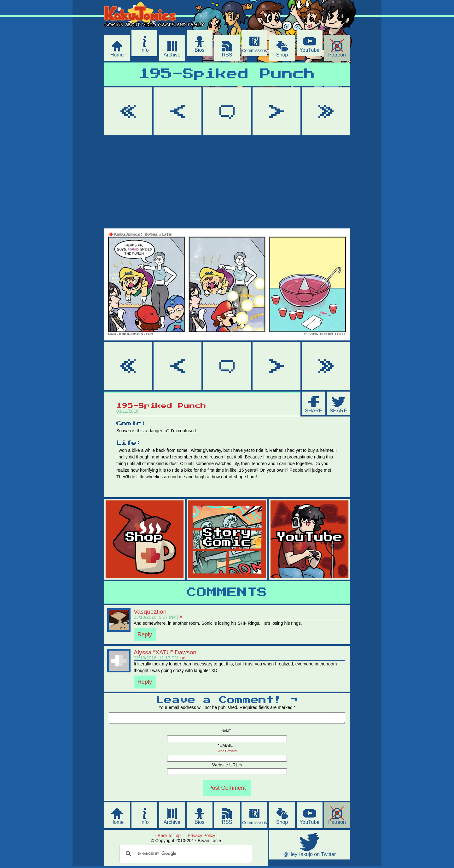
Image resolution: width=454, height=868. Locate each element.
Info (145, 50)
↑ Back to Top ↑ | (170, 837)
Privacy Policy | (203, 837)
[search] (185, 856)
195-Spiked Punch (227, 74)
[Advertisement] (227, 183)
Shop (282, 55)
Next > (276, 111)
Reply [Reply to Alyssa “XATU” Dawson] (145, 682)
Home (117, 55)
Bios (199, 50)
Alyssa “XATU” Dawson (165, 652)
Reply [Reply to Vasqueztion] (145, 635)
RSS (227, 55)
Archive (172, 55)
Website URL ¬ (227, 767)
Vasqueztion (150, 612)
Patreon (337, 55)
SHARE (314, 411)
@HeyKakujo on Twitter (309, 856)
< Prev (178, 111)
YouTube (309, 50)
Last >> (326, 111)
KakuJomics (158, 29)
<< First (128, 111)
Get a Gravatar (227, 753)
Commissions (255, 50)
